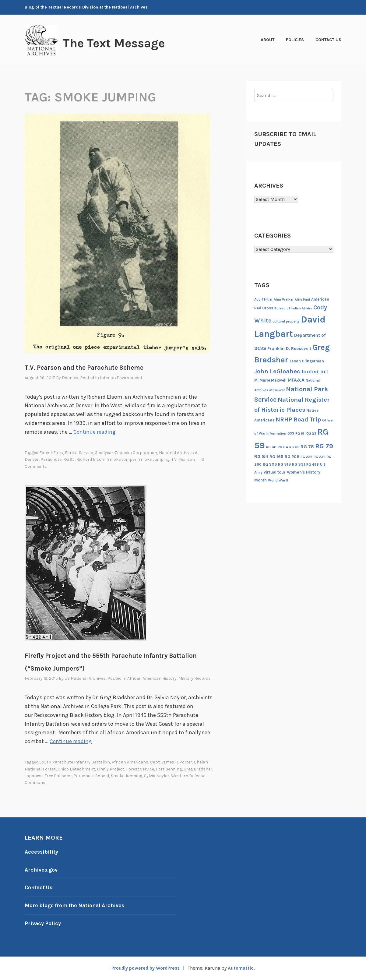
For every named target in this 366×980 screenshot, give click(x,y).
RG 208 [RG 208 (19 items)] (292, 457)
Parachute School (91, 776)
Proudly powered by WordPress (145, 968)
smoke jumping (154, 459)
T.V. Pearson (183, 459)
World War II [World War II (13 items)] (278, 480)
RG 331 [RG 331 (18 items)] (299, 464)
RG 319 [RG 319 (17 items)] (284, 464)
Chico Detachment (76, 769)
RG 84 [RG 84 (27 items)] (261, 457)
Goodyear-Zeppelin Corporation (126, 453)
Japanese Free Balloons (48, 776)
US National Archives (85, 678)
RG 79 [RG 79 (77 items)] (324, 446)
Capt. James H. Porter (171, 762)
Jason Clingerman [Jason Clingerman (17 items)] (307, 361)
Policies (295, 40)
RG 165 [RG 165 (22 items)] (276, 457)
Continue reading (95, 432)
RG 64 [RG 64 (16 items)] (283, 447)
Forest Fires (51, 453)
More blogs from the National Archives (76, 905)
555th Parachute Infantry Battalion (75, 762)
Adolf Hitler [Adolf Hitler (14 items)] (263, 299)
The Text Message (117, 43)
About (268, 40)
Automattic (242, 968)
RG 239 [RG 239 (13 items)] (320, 457)
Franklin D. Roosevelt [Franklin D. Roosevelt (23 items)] (289, 349)
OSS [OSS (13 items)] (291, 434)
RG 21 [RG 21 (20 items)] (311, 433)
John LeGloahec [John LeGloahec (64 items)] (277, 371)
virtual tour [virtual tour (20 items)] (275, 472)
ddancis (70, 378)
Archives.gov (41, 870)
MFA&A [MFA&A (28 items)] (296, 380)
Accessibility (42, 852)
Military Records (195, 678)
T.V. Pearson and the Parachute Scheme (84, 368)
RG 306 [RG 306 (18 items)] (270, 464)
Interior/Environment (121, 378)
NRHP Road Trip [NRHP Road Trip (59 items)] (298, 419)
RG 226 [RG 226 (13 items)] (306, 457)
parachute (51, 459)
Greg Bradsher (198, 769)
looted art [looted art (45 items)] (315, 372)
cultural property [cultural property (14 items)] (286, 321)
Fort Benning (169, 769)
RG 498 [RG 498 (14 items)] (313, 464)
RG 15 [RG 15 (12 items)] (300, 434)
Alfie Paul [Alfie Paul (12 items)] (302, 300)
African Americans (130, 762)
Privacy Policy (43, 923)
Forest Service (79, 453)
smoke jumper (122, 459)
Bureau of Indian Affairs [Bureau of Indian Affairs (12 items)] (293, 308)
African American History (152, 678)
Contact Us (328, 40)
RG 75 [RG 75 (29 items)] (307, 447)
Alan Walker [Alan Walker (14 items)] (284, 299)
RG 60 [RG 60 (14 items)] (271, 447)
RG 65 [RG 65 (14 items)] (294, 447)
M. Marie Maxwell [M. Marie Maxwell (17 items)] (270, 380)
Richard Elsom (91, 459)
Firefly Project (111, 769)
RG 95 (69, 459)
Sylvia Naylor (157, 776)
